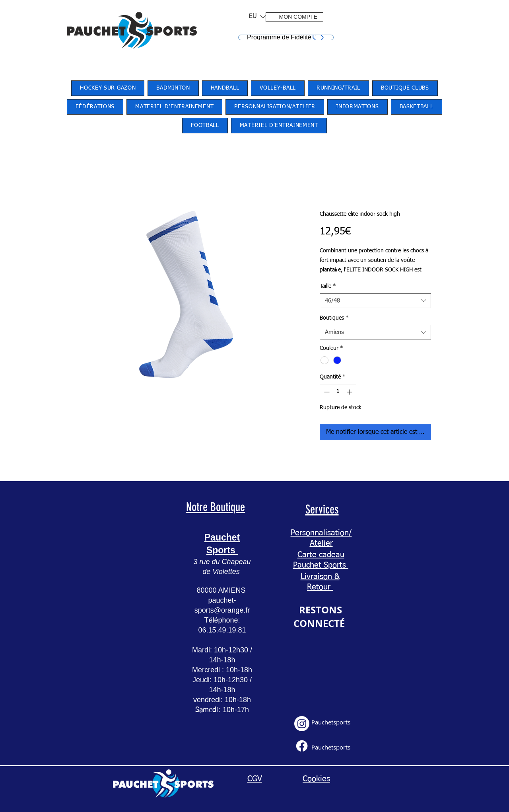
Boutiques (334, 318)
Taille (328, 286)
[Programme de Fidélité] (286, 37)
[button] (255, 17)
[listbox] (257, 17)
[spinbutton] (338, 392)
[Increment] (350, 392)
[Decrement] (326, 392)
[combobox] (375, 301)
